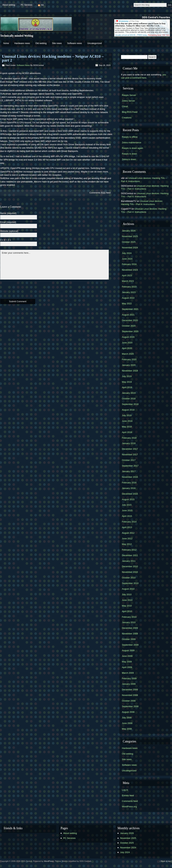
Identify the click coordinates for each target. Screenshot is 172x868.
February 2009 (129, 678)
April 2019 (127, 387)
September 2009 (130, 645)
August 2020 (128, 337)
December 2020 (130, 320)
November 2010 (130, 572)
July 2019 (127, 376)
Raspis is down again (133, 148)
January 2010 (129, 622)
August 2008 (128, 712)
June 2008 (127, 723)
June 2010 (127, 600)
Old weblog (41, 43)
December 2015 (130, 494)
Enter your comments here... (54, 265)
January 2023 (129, 292)
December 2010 (130, 566)
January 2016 (129, 488)
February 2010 (129, 617)
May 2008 (127, 729)
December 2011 (130, 555)
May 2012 (127, 544)
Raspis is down (129, 154)
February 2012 (129, 550)
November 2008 (130, 695)
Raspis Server (129, 95)
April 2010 (127, 611)
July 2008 (127, 718)
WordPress (49, 861)
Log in (125, 790)
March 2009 (128, 673)
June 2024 (127, 259)
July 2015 (127, 505)
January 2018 (129, 443)
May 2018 (127, 427)
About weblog (9, 5)
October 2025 (129, 242)
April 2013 (127, 527)
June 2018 (127, 421)
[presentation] (27, 289)
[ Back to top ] (166, 861)
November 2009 (130, 634)
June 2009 (127, 656)
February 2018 (129, 438)
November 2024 (130, 248)
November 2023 (130, 270)
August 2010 (128, 589)
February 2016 (129, 483)
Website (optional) (9, 231)
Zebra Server (128, 101)
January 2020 (129, 365)
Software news (74, 43)
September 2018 (130, 404)
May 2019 (127, 382)
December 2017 (130, 449)
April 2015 (127, 516)
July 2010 (127, 594)
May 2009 (127, 662)
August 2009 (128, 650)
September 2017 (130, 466)
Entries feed (128, 795)
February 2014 (129, 522)
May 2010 (127, 606)
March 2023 (128, 281)
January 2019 (129, 393)
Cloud (125, 106)
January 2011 (129, 561)
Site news (57, 43)
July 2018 (127, 415)
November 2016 (130, 477)
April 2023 (127, 275)
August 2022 (128, 298)
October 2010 (129, 578)
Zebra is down (129, 159)
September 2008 (130, 706)
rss (42, 5)
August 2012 (128, 533)
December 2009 (130, 628)
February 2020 (129, 359)
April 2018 (127, 432)
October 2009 (129, 639)
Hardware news (22, 43)
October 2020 (129, 326)
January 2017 (129, 471)
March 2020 (128, 354)
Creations (127, 118)
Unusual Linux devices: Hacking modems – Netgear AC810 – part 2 (53, 58)
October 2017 (129, 460)
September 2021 (130, 309)
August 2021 (128, 315)
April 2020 (127, 348)
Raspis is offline (130, 137)
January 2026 (129, 231)
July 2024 (127, 253)
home (6, 43)
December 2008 (130, 690)
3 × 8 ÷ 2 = (6, 240)
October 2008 (129, 701)
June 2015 (127, 510)
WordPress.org (129, 807)
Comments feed (100, 193)
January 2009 (129, 684)
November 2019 (130, 371)
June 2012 (127, 539)
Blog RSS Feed (130, 112)
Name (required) (8, 213)
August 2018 (128, 410)
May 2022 (127, 304)
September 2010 (130, 583)
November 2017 (130, 455)
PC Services (27, 5)
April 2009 (127, 667)
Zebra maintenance (132, 143)
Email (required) (8, 222)
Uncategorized (94, 43)
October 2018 (129, 399)
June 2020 (127, 343)
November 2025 (130, 236)
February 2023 (129, 287)
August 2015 (128, 499)
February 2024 (129, 264)
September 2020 (130, 331)
